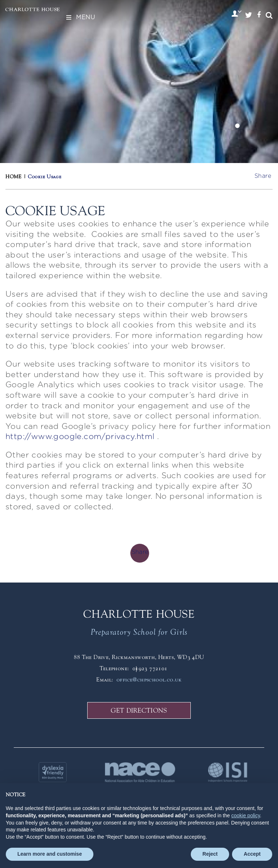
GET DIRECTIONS (139, 710)
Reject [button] (210, 854)
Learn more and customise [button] (50, 854)
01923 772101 (150, 668)
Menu (80, 17)
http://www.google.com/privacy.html (81, 437)
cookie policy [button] (246, 815)
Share (263, 176)
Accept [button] (252, 854)
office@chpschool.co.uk (149, 679)
